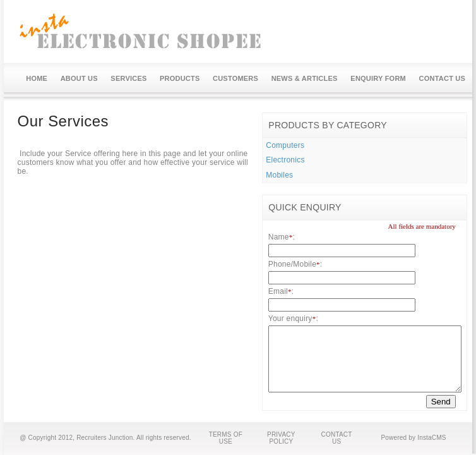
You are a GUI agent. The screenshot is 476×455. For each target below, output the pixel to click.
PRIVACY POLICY (281, 438)
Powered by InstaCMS (413, 438)
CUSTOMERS (235, 78)
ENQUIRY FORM (378, 78)
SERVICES (128, 78)
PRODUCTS (180, 78)
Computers (285, 145)
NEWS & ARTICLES (305, 78)
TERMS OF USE (226, 438)
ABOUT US (79, 78)
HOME (37, 78)
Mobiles (279, 175)
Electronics (285, 160)
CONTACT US (443, 78)
